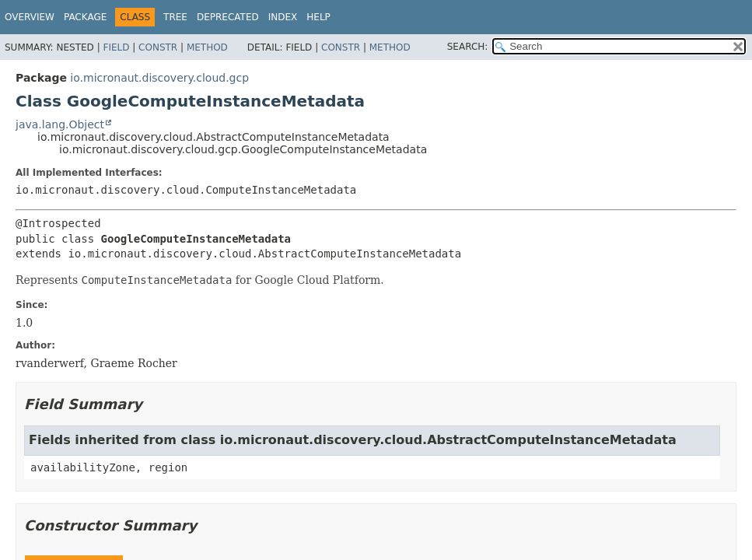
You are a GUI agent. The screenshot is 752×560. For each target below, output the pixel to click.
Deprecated (228, 17)
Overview (30, 17)
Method (207, 47)
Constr (158, 47)
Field (116, 47)
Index (283, 17)
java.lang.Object (60, 124)
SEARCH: (468, 47)
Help (318, 17)
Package (85, 17)
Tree (175, 17)
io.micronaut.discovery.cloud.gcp (159, 78)
